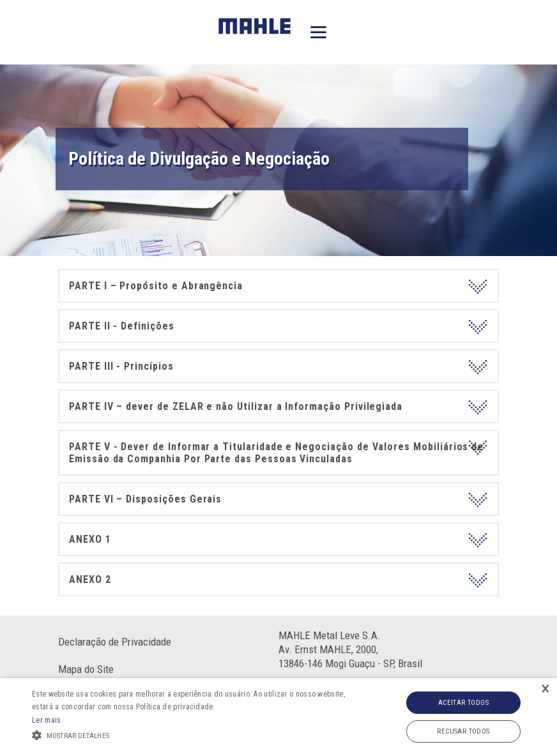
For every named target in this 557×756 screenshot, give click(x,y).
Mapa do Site (86, 669)
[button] (192, 734)
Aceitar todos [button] (463, 703)
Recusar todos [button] (463, 731)
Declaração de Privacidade (115, 642)
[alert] (278, 717)
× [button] (546, 689)
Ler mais (46, 720)
